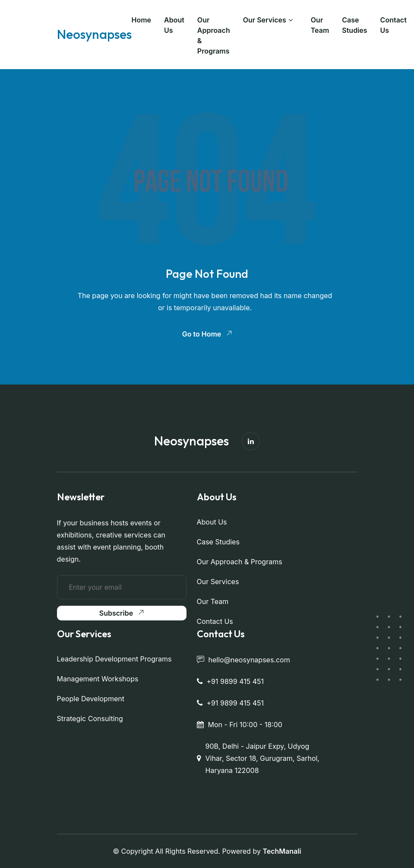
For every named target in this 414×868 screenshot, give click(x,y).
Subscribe (122, 613)
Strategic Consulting (90, 719)
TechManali (282, 851)
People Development (91, 699)
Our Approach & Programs (214, 35)
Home (142, 20)
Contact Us (393, 25)
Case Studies (354, 25)
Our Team (320, 25)
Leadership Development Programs (114, 659)
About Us (174, 25)
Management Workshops (98, 679)
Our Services (265, 20)
